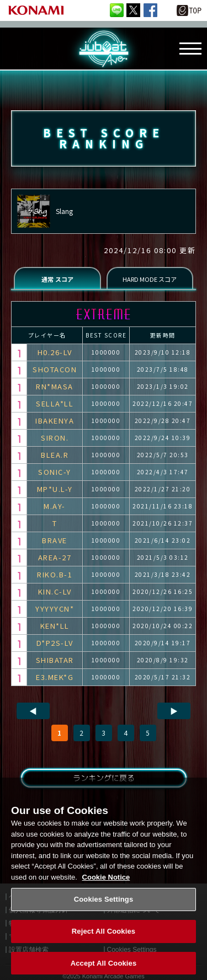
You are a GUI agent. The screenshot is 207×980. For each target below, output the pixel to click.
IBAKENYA (55, 421)
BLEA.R (55, 455)
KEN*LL (55, 626)
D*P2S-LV (55, 643)
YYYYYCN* (55, 609)
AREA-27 (55, 557)
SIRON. (55, 438)
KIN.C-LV (55, 591)
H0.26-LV (55, 352)
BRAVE (55, 540)
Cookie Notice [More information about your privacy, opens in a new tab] (106, 884)
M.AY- (55, 506)
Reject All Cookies (104, 938)
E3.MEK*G (55, 677)
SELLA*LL (55, 403)
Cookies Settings (104, 906)
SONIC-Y (55, 472)
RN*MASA (55, 386)
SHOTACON (55, 369)
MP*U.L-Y (55, 489)
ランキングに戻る (103, 778)
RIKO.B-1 (55, 574)
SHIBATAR (55, 660)
